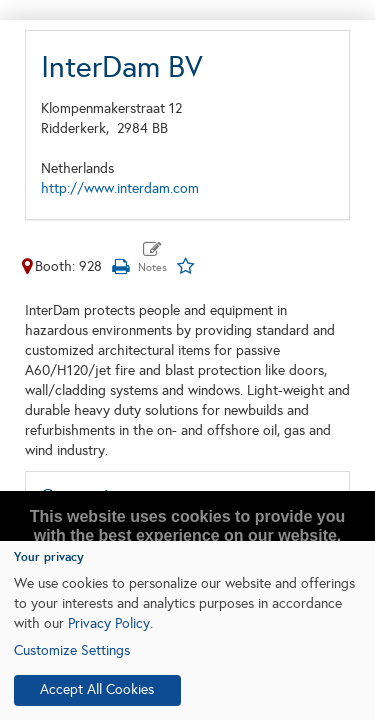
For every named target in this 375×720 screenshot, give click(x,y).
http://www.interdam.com (120, 188)
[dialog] (187, 630)
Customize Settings (72, 650)
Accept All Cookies (97, 689)
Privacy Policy (109, 623)
